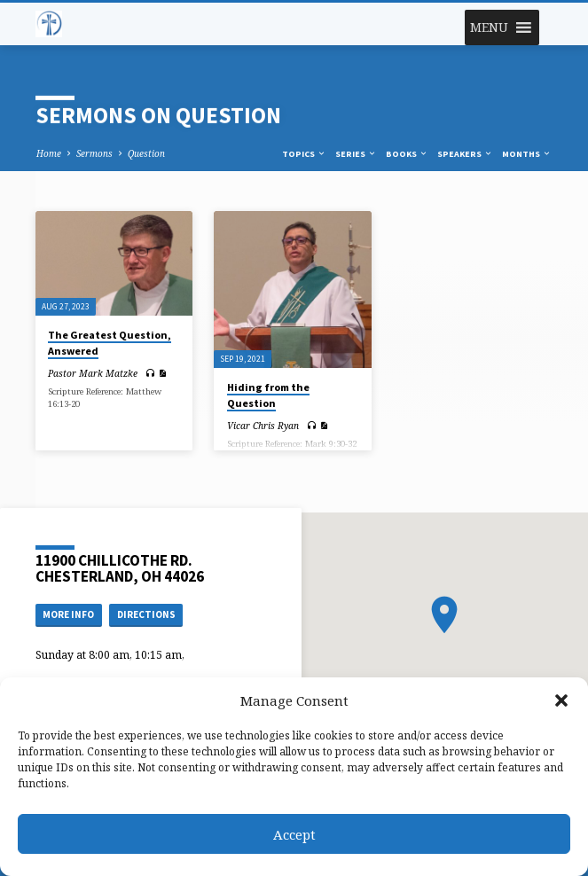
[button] (561, 700)
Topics (304, 154)
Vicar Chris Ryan (263, 426)
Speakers (465, 154)
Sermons (94, 153)
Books (407, 154)
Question (146, 153)
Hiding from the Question (268, 395)
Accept (294, 834)
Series (356, 154)
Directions (146, 614)
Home (49, 153)
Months (527, 154)
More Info (68, 614)
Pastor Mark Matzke (93, 373)
